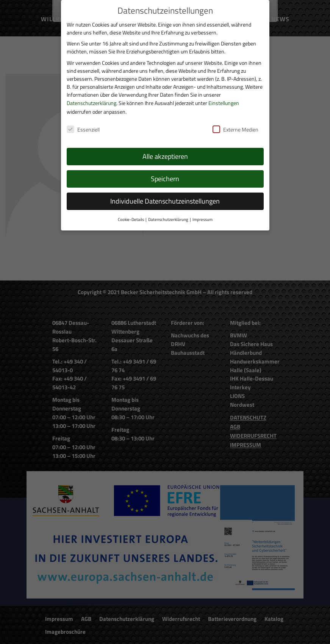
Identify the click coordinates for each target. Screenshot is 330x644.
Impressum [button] (203, 219)
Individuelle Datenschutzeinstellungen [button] (165, 201)
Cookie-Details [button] (131, 219)
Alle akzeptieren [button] (165, 156)
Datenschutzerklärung (91, 103)
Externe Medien (235, 129)
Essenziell (83, 129)
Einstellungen (224, 103)
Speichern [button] (165, 179)
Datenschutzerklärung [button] (168, 219)
